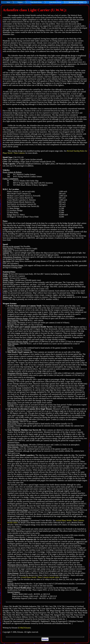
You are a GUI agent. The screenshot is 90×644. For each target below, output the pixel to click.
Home (8, 2)
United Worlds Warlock (55, 2)
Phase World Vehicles (36, 2)
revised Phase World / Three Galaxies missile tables (40, 577)
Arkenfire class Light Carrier (76, 2)
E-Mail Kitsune (24, 628)
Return (45, 639)
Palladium (20, 2)
